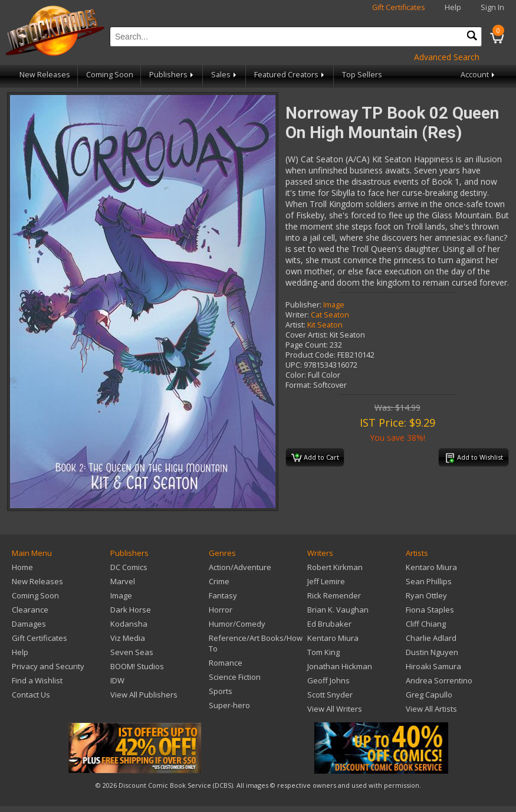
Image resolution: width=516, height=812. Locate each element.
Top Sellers (362, 75)
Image (334, 305)
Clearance (30, 610)
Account (479, 75)
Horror (221, 610)
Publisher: (303, 305)
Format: (298, 385)
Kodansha (129, 624)
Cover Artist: (307, 335)
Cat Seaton (330, 315)
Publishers (172, 75)
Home (22, 567)
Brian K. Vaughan (338, 610)
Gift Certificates (399, 7)
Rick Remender (334, 595)
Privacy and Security (48, 666)
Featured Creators (290, 75)
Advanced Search (447, 57)
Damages (29, 624)
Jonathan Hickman (340, 666)
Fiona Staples (430, 610)
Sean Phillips (429, 581)
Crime (219, 581)
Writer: (297, 315)
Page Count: (307, 345)
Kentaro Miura (333, 638)
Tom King (323, 652)
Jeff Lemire (326, 581)
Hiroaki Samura (433, 666)
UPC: (294, 365)
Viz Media (128, 638)
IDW (117, 680)
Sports (221, 691)
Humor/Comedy (237, 624)
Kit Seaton (325, 325)
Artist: (295, 325)
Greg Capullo (429, 695)
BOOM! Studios (137, 666)
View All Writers (335, 709)
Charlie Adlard (431, 638)
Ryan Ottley (426, 595)
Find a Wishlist (37, 680)
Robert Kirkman (335, 567)
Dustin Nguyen (432, 652)
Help (453, 7)
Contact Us (31, 695)
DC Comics (129, 567)
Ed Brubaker (329, 624)
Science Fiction (235, 677)
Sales (225, 75)
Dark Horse (131, 610)
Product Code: (310, 355)
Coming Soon (110, 75)
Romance (226, 663)
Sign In (492, 7)
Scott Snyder (330, 695)
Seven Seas (132, 652)
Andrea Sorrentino (439, 680)
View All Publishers (144, 695)
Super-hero (229, 705)
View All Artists (431, 709)
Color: (296, 375)
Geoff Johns (328, 680)
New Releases (45, 75)
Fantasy (223, 595)
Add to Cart (315, 458)
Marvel (123, 581)
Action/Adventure (240, 567)
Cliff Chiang (426, 624)
